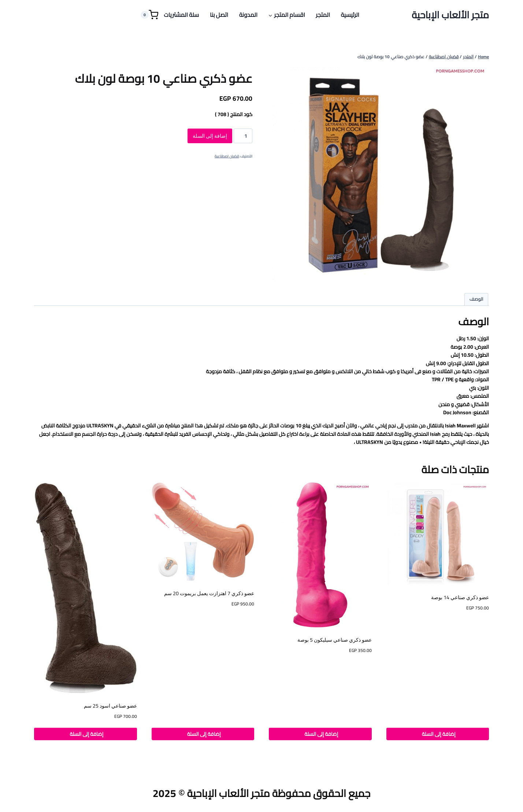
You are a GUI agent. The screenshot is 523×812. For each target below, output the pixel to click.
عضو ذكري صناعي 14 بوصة (460, 597)
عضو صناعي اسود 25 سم (110, 706)
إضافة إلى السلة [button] (438, 734)
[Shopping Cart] (149, 15)
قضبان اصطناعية (227, 156)
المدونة (248, 15)
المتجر (323, 15)
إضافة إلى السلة (210, 136)
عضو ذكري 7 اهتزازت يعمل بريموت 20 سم (209, 593)
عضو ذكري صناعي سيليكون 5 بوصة (335, 640)
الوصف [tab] (476, 299)
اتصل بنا (219, 15)
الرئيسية (350, 15)
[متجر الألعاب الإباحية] (450, 15)
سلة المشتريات (181, 15)
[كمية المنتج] (243, 136)
